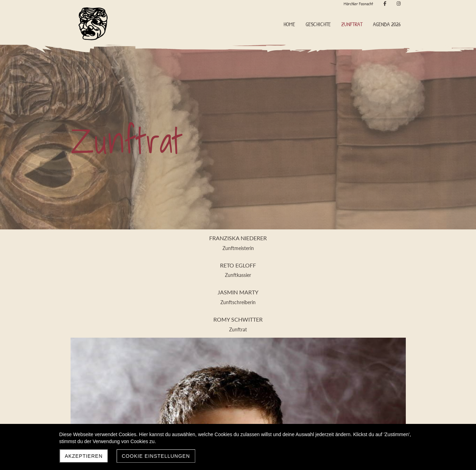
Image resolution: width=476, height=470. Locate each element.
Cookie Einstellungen (156, 456)
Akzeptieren (84, 456)
